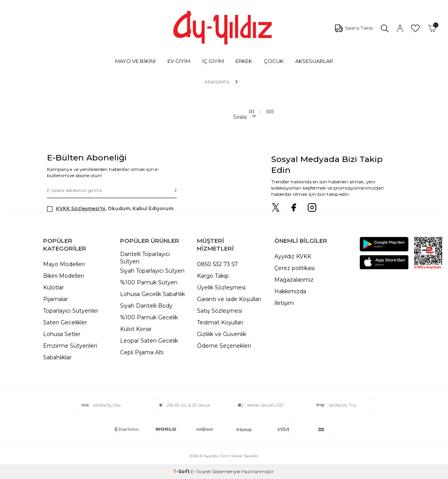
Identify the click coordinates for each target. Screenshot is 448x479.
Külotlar (53, 287)
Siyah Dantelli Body (146, 306)
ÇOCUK (274, 61)
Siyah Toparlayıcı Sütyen (152, 271)
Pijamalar (56, 299)
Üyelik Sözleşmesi (221, 287)
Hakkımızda (290, 291)
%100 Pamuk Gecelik (149, 317)
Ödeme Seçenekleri (224, 346)
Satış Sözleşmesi (220, 311)
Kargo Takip (213, 276)
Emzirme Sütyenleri (70, 346)
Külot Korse (136, 329)
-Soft (182, 471)
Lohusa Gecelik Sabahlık (153, 294)
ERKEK (244, 61)
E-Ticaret (201, 471)
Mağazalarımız (294, 280)
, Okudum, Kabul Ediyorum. (111, 209)
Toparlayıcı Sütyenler (71, 311)
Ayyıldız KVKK (293, 256)
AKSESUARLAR (314, 61)
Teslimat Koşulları (220, 322)
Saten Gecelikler (65, 322)
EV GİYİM (179, 61)
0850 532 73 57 (217, 264)
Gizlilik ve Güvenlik (222, 334)
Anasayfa (217, 82)
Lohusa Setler (62, 334)
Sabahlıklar (57, 357)
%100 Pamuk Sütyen (149, 282)
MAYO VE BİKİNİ (135, 61)
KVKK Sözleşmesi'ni (81, 208)
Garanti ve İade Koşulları (229, 299)
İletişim (284, 303)
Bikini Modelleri (64, 276)
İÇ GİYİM (213, 61)
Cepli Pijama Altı (142, 352)
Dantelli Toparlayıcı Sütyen (145, 258)
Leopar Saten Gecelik (149, 341)
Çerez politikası (295, 268)
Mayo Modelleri (64, 264)
